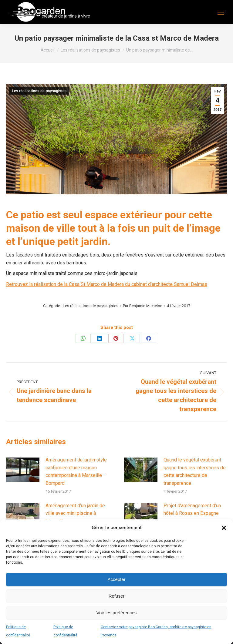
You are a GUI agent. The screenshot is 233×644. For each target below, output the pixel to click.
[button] (224, 528)
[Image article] (23, 470)
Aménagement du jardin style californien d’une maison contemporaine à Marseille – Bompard (76, 471)
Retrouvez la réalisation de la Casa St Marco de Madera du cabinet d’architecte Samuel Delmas (107, 284)
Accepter (116, 579)
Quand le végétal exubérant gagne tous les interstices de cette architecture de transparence (195, 471)
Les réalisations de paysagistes (39, 91)
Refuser (117, 596)
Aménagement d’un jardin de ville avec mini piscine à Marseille (75, 513)
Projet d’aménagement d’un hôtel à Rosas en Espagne (192, 510)
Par (143, 306)
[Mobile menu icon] (221, 12)
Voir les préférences (117, 613)
